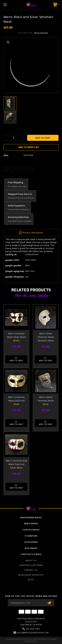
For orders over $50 (17, 186)
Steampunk (31, 536)
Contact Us (31, 570)
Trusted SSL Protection (19, 210)
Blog (31, 580)
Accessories (31, 542)
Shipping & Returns (31, 565)
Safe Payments (16, 206)
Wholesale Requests (31, 575)
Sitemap (53, 639)
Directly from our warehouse (21, 198)
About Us (31, 560)
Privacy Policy (31, 641)
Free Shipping (15, 183)
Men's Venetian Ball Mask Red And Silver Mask (16, 464)
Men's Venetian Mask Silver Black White (16, 337)
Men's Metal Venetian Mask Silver (46, 401)
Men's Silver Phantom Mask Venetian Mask (46, 337)
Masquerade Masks (31, 517)
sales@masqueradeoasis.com (33, 633)
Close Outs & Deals (31, 554)
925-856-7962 (33, 629)
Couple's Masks (31, 530)
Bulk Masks (31, 548)
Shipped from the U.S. (20, 194)
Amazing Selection (18, 217)
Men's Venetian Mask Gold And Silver (16, 401)
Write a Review (41, 33)
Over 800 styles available (20, 221)
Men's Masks (31, 523)
